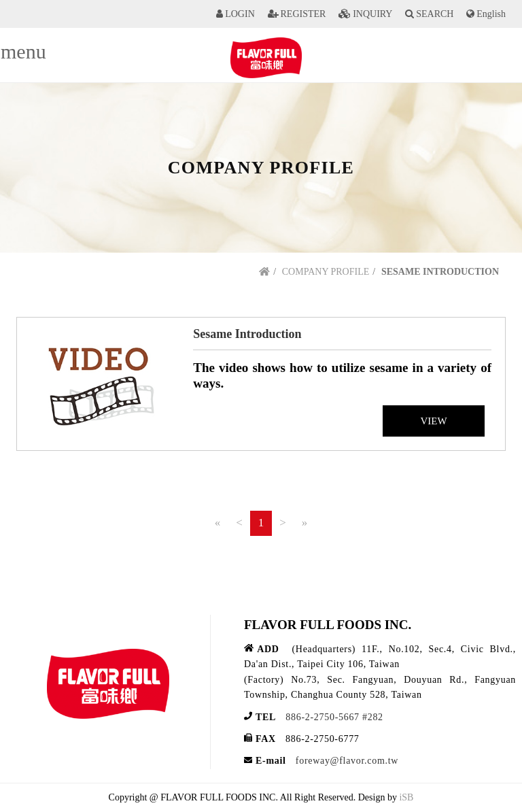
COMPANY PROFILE (326, 272)
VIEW (433, 421)
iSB (406, 797)
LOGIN (240, 14)
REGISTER (303, 14)
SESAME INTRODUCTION (440, 272)
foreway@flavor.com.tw (347, 761)
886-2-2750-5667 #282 (334, 717)
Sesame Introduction (247, 334)
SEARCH (435, 14)
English (491, 14)
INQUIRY (372, 14)
